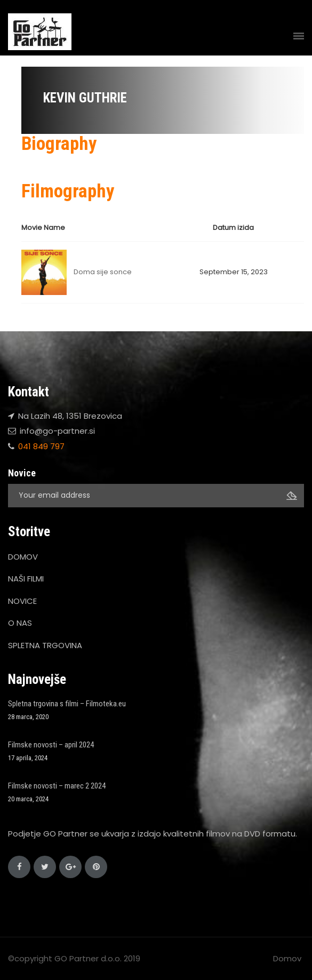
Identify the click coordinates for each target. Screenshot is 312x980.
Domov (287, 958)
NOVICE (22, 601)
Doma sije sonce (103, 272)
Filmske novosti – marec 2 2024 (57, 786)
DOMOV (23, 557)
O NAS (20, 623)
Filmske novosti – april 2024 (51, 745)
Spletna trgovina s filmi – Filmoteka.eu (67, 704)
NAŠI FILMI (26, 579)
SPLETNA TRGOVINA (45, 645)
